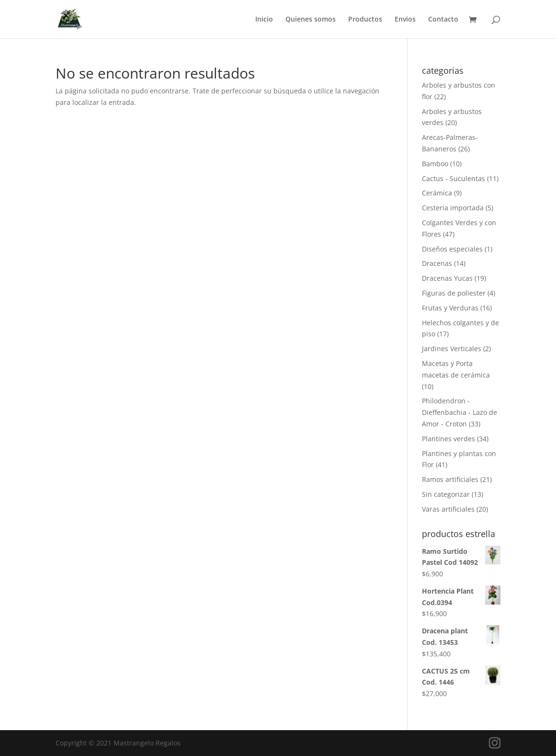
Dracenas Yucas (447, 278)
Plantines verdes (448, 439)
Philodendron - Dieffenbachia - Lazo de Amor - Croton (460, 412)
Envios (405, 20)
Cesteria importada (453, 208)
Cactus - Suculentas (454, 178)
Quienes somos (311, 20)
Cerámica (437, 193)
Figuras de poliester (454, 293)
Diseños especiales (452, 249)
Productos (365, 20)
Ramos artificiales (450, 479)
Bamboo (435, 164)
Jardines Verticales (452, 349)
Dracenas (437, 263)
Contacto (443, 20)
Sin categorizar (446, 494)
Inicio (264, 20)
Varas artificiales (448, 509)
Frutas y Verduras (450, 308)
